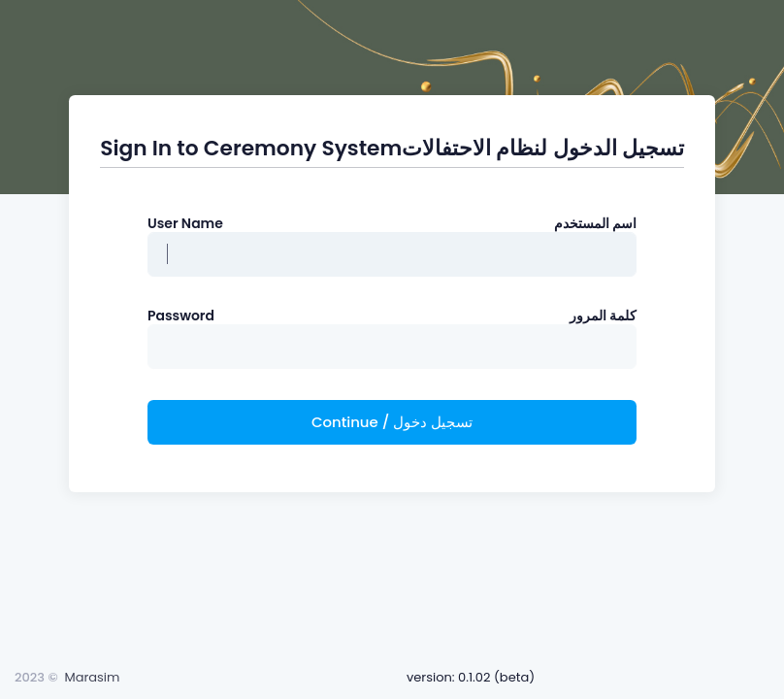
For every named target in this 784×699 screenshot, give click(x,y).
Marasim (92, 677)
